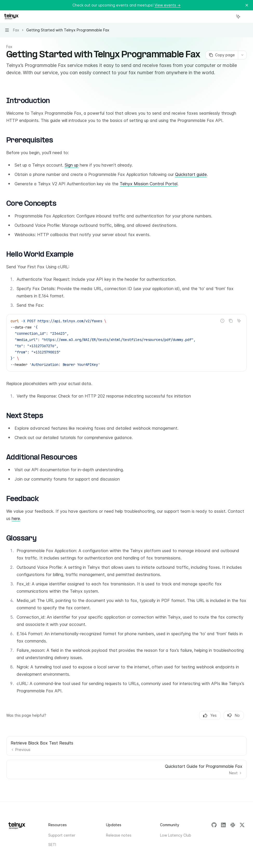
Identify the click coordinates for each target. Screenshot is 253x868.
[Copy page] (222, 55)
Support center (62, 835)
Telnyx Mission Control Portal (149, 184)
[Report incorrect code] (222, 321)
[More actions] (246, 17)
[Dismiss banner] (247, 5)
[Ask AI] (239, 321)
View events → (168, 5)
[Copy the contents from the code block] (231, 321)
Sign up (72, 165)
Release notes (119, 835)
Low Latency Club (176, 835)
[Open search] (229, 17)
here (16, 518)
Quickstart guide (191, 174)
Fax (9, 47)
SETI (52, 845)
